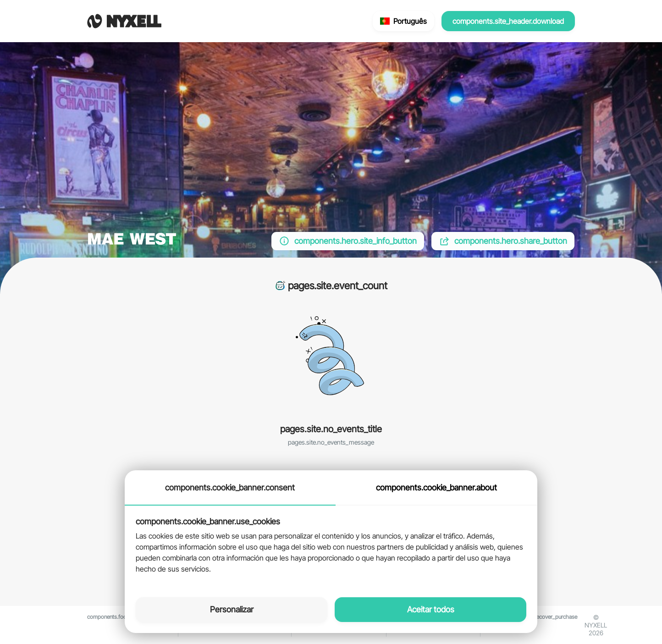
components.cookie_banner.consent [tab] (230, 487)
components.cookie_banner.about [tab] (436, 487)
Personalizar (232, 609)
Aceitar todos (431, 609)
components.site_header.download (508, 21)
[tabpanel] (331, 546)
